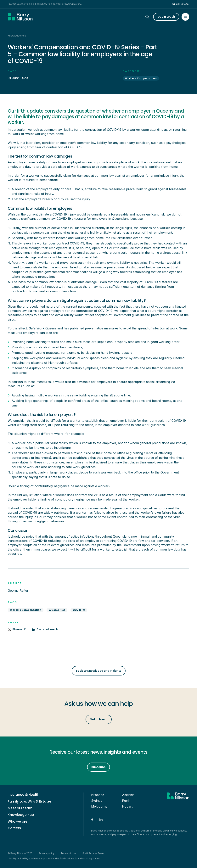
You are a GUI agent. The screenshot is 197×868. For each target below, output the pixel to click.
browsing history (72, 4)
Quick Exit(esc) (181, 4)
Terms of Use (68, 853)
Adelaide (128, 795)
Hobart (127, 806)
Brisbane (98, 795)
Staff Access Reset (93, 853)
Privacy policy (47, 853)
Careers (14, 828)
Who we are (18, 822)
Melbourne (99, 806)
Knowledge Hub (21, 815)
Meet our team (20, 808)
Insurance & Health (24, 795)
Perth (126, 801)
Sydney (97, 801)
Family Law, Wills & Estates (30, 801)
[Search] (151, 17)
